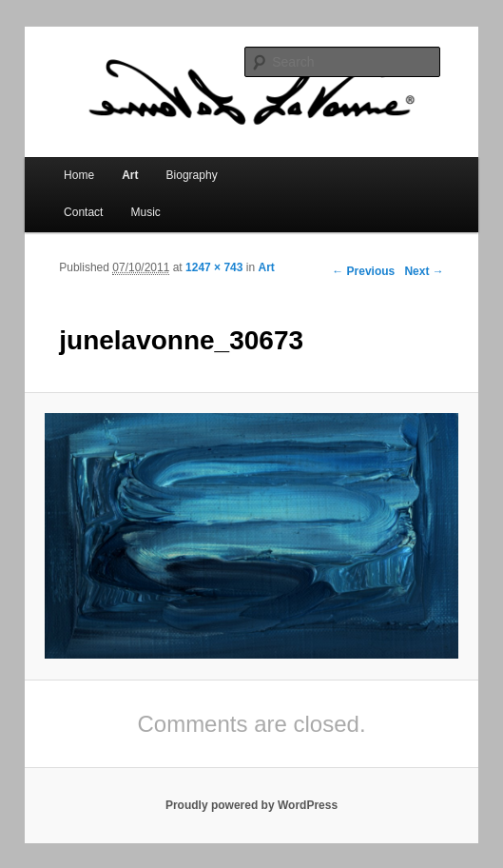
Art (130, 175)
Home (79, 175)
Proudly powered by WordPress (251, 805)
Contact (83, 212)
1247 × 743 (214, 267)
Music (146, 212)
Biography (192, 175)
